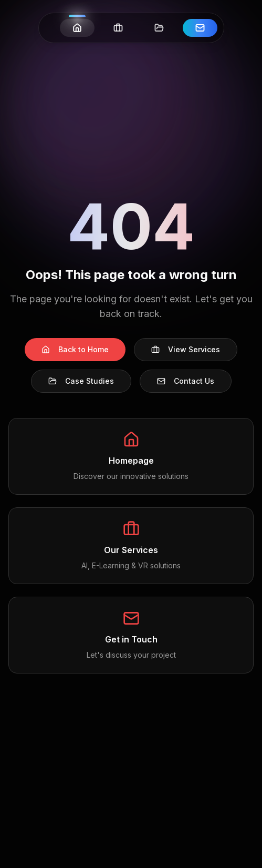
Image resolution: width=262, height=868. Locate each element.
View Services (186, 349)
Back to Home (75, 349)
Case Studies (81, 381)
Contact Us (186, 381)
